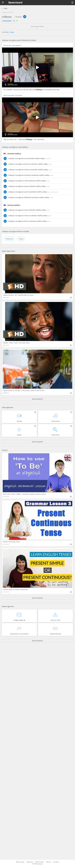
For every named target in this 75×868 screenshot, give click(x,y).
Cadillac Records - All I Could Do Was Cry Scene (18, 295)
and (34, 90)
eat (27, 90)
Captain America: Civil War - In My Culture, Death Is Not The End (24, 391)
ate (8, 139)
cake (30, 90)
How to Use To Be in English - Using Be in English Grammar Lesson (24, 494)
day (58, 90)
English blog (30, 862)
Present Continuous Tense (11, 542)
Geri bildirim (56, 862)
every (54, 90)
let (22, 90)
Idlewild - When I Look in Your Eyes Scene (16, 343)
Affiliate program (20, 862)
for (44, 90)
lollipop (12, 32)
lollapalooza (9, 239)
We (5, 139)
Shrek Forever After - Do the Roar (13, 95)
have (24, 139)
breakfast (48, 90)
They (20, 139)
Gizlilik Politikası (39, 862)
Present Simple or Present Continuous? (16, 590)
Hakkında (48, 862)
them (11, 139)
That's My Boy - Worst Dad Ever (12, 45)
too (15, 139)
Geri (6, 8)
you (19, 90)
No (35, 139)
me (24, 90)
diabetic (10, 90)
